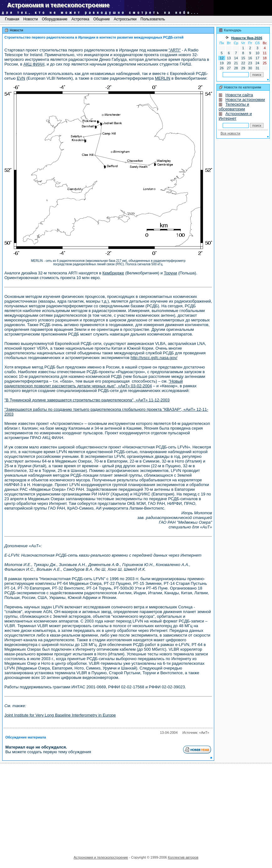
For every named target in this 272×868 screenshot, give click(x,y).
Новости (31, 19)
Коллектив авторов (183, 857)
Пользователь (153, 19)
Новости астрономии (245, 100)
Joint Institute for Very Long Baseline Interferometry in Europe (60, 715)
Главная (12, 19)
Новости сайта (239, 95)
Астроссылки (125, 19)
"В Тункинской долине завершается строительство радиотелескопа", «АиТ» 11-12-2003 (87, 400)
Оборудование (55, 19)
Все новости (230, 133)
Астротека (80, 19)
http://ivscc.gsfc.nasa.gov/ (154, 358)
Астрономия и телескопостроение (101, 857)
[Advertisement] (136, 807)
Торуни (171, 273)
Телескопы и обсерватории (234, 107)
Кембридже (113, 273)
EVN (21, 78)
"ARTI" (175, 50)
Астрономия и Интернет (235, 116)
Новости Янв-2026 (247, 38)
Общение (102, 19)
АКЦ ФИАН (34, 64)
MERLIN (163, 78)
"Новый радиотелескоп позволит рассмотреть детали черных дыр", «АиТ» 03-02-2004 (94, 384)
